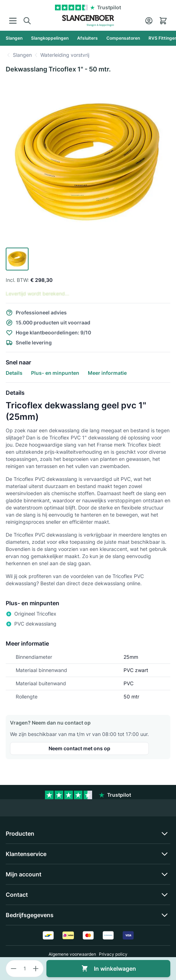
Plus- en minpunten (55, 373)
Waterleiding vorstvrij (65, 55)
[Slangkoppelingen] (50, 38)
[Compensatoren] (123, 38)
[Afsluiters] (87, 38)
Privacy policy (113, 954)
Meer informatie (107, 373)
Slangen (22, 55)
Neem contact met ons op (79, 748)
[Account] (149, 21)
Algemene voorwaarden (72, 954)
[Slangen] (14, 38)
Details (14, 373)
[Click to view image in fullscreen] (88, 162)
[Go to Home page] (88, 21)
